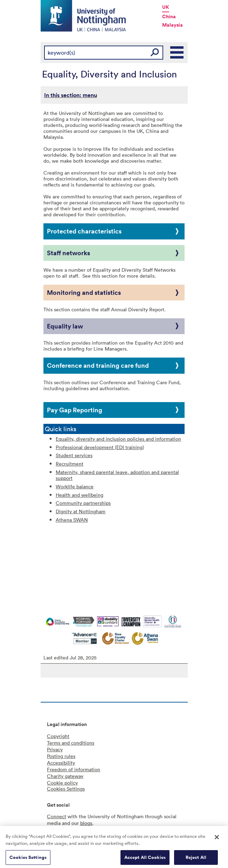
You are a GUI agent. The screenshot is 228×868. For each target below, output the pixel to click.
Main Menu (177, 53)
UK (166, 7)
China (169, 16)
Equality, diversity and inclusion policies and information (118, 439)
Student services (74, 455)
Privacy (55, 749)
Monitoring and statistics (84, 292)
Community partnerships (83, 503)
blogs (86, 823)
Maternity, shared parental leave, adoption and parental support (117, 475)
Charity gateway (65, 776)
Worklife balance (75, 486)
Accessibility (61, 763)
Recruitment (70, 464)
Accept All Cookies (145, 860)
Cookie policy (62, 783)
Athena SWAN (72, 520)
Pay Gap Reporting (75, 410)
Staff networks (68, 253)
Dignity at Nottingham (81, 511)
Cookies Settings (28, 860)
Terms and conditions (71, 743)
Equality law (65, 326)
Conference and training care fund (98, 365)
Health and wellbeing (80, 495)
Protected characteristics (84, 231)
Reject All (196, 860)
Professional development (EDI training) (100, 447)
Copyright (58, 736)
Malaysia (172, 25)
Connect (57, 816)
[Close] (217, 840)
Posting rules (61, 756)
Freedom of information (74, 769)
